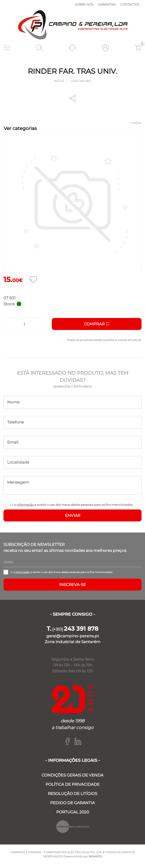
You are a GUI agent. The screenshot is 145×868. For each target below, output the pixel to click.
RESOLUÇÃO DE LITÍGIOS (72, 794)
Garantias (107, 4)
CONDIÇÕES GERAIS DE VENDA (72, 775)
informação (25, 505)
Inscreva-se (72, 585)
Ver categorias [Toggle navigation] (20, 128)
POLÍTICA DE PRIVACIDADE (72, 784)
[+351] (72, 629)
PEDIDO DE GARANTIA (72, 803)
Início (59, 81)
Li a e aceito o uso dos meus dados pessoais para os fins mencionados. (72, 505)
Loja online (80, 81)
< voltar (135, 123)
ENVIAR (73, 515)
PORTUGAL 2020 (73, 812)
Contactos (130, 4)
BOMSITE (95, 856)
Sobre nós (84, 4)
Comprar (97, 324)
